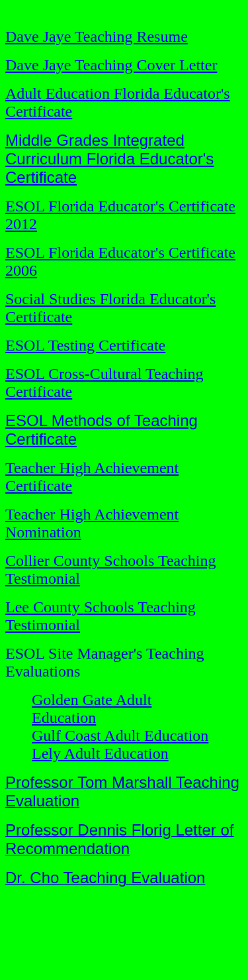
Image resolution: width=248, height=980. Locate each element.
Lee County (45, 607)
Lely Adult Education (100, 753)
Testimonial (43, 625)
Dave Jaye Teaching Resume (97, 36)
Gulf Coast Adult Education (120, 735)
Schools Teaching (140, 607)
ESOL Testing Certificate (85, 345)
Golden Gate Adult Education (92, 709)
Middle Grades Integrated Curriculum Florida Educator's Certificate (109, 159)
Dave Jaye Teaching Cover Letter (111, 65)
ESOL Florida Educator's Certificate (120, 252)
